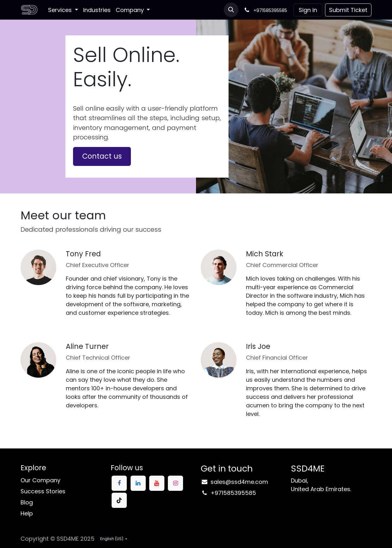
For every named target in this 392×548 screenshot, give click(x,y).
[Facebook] (119, 483)
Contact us (102, 156)
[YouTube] (157, 483)
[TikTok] (119, 500)
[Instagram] (175, 483)
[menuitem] (63, 10)
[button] (231, 10)
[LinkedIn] (138, 483)
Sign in (308, 10)
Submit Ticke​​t (348, 10)
